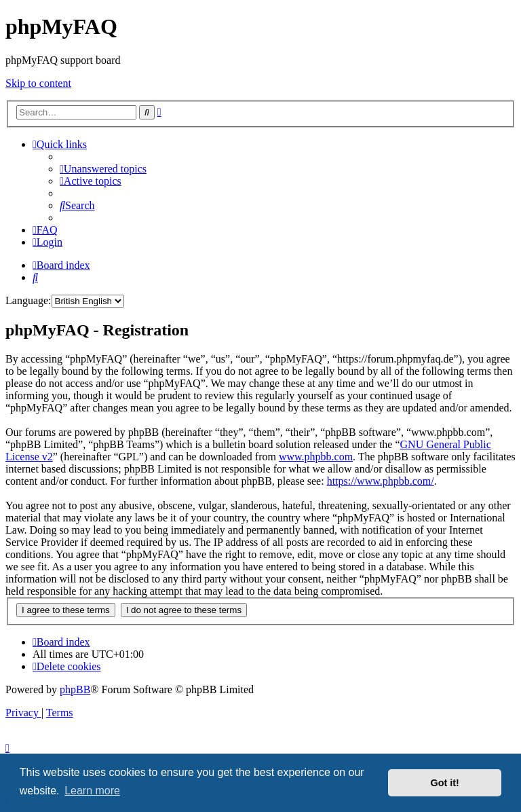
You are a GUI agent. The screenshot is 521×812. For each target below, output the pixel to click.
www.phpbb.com (316, 457)
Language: (28, 300)
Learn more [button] (92, 791)
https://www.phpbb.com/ (381, 481)
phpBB (75, 689)
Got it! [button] (445, 783)
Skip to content (38, 83)
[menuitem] (103, 169)
